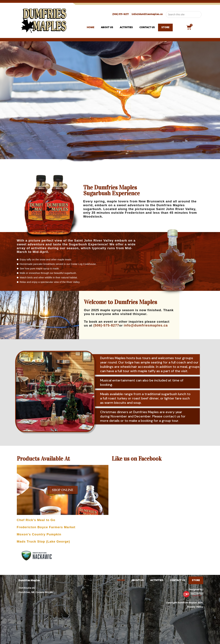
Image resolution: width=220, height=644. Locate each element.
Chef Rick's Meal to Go (36, 520)
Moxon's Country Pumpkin (39, 534)
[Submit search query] (198, 14)
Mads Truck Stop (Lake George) (43, 541)
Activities (126, 27)
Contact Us (147, 27)
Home (91, 27)
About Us (107, 27)
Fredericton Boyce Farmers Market (46, 527)
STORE (165, 27)
